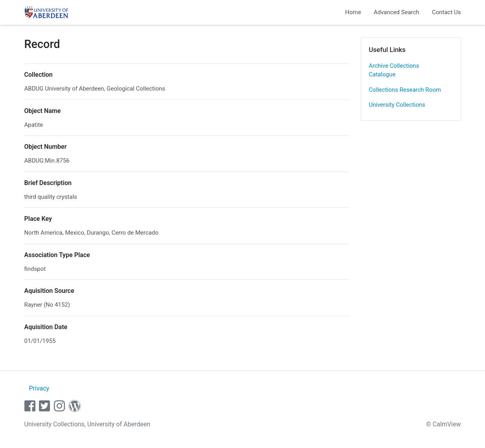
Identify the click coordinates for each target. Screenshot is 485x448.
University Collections (397, 105)
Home (353, 12)
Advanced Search (396, 12)
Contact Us (446, 12)
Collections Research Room (405, 90)
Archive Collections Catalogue (394, 70)
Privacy (39, 388)
